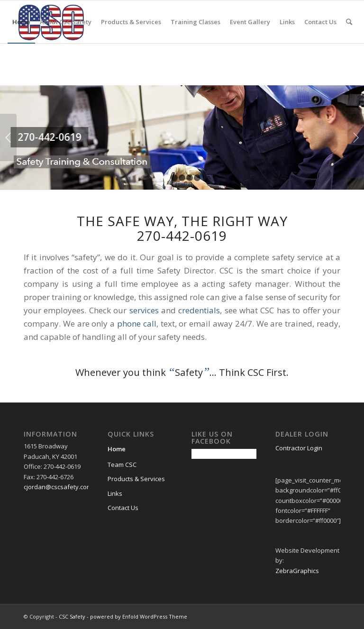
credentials (199, 310)
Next (356, 137)
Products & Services (136, 479)
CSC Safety (72, 616)
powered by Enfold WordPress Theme (139, 616)
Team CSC (122, 465)
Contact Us (123, 508)
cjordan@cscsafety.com (58, 487)
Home (117, 449)
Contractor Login (299, 448)
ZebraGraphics (297, 571)
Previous (8, 137)
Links (115, 493)
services (144, 310)
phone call (137, 324)
